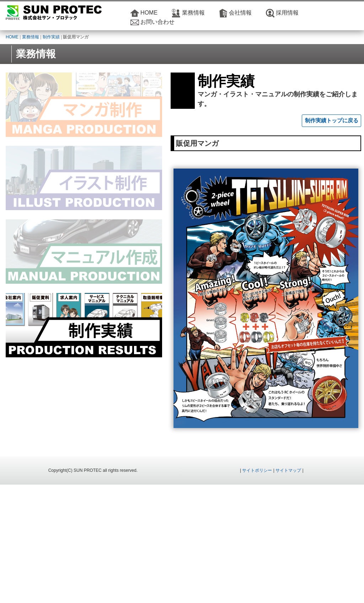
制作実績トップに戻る (332, 111)
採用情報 (287, 13)
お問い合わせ (157, 22)
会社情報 (240, 13)
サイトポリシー (257, 589)
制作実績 (51, 37)
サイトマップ (288, 589)
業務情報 (193, 13)
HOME (149, 13)
